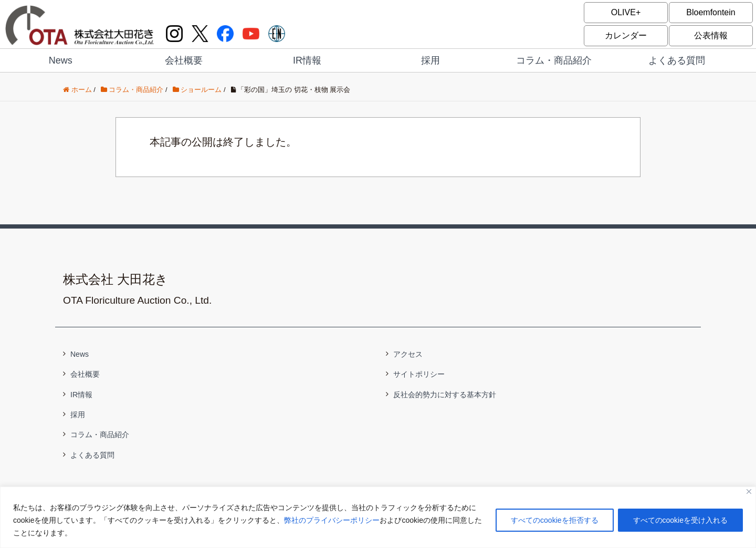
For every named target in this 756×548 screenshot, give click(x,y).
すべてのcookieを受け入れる (680, 520)
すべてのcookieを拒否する (554, 520)
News (61, 60)
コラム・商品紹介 (554, 60)
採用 (430, 60)
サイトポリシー (419, 374)
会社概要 (184, 60)
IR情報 (307, 60)
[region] (378, 517)
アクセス (408, 354)
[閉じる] (749, 492)
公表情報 (711, 35)
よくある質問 (677, 60)
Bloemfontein (711, 12)
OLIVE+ (626, 12)
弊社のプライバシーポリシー (332, 520)
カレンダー (626, 35)
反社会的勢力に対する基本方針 (445, 395)
